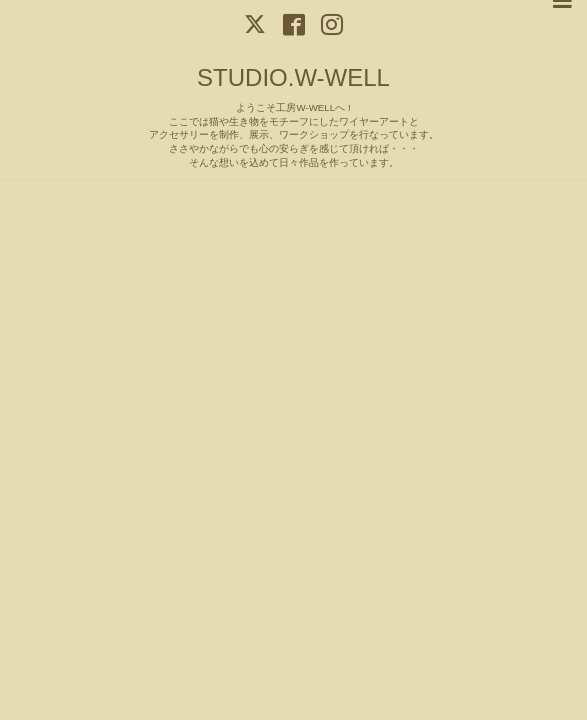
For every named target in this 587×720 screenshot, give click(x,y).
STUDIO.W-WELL (293, 77)
